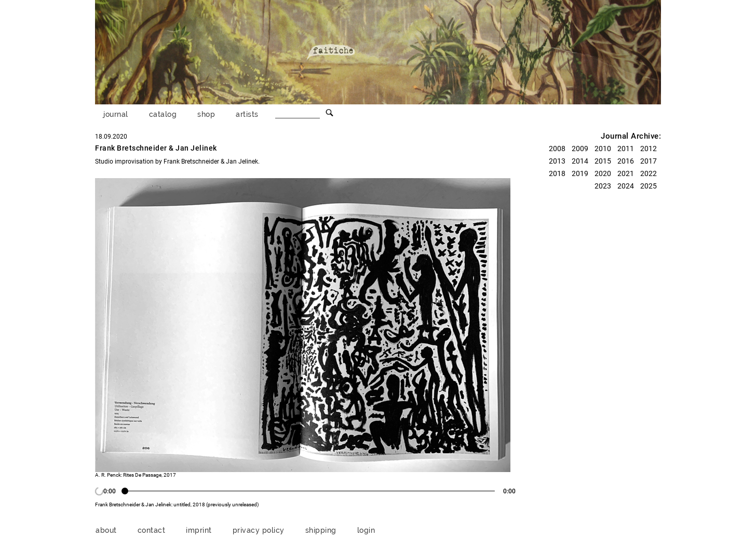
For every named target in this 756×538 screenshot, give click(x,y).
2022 (649, 173)
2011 (626, 149)
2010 (603, 149)
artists (247, 114)
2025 (649, 186)
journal (116, 114)
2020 (603, 173)
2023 (603, 186)
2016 (626, 161)
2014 (580, 161)
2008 (557, 149)
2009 (580, 149)
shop (206, 114)
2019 (580, 173)
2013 (557, 161)
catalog (163, 114)
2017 (649, 161)
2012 (649, 149)
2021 (626, 173)
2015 (603, 161)
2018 (557, 173)
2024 (626, 186)
